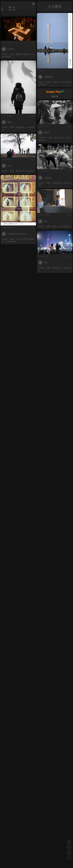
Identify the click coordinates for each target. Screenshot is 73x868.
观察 (9, 122)
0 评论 (69, 71)
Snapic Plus (55, 92)
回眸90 (47, 132)
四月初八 (11, 49)
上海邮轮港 (49, 77)
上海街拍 (48, 177)
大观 (9, 165)
